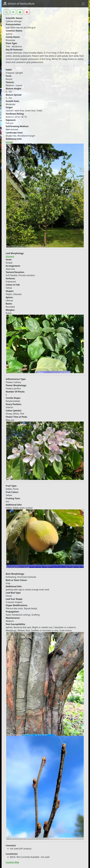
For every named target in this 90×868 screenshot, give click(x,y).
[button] (7, 12)
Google (9, 142)
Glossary (10, 256)
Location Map (12, 862)
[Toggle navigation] (83, 4)
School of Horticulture (19, 4)
